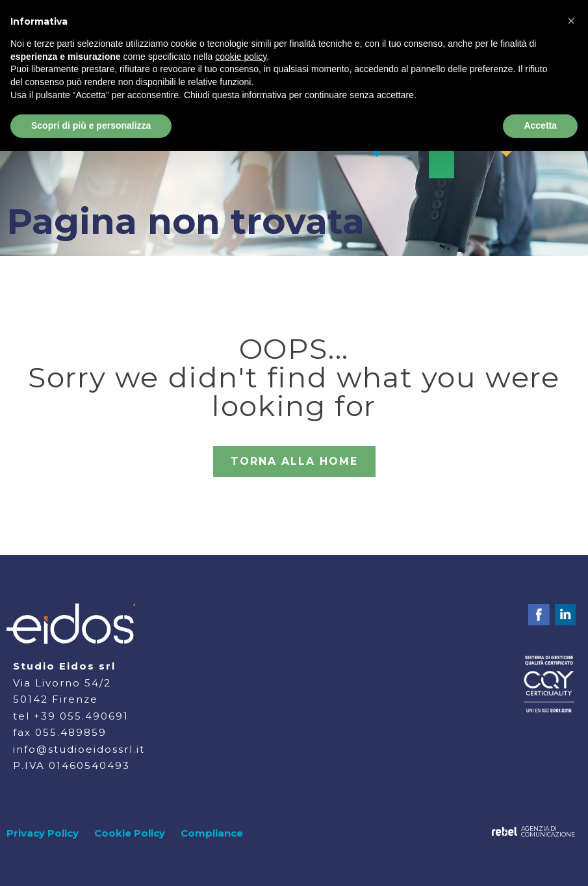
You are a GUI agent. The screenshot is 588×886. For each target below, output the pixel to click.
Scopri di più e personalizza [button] (91, 125)
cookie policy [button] (241, 57)
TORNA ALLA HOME (294, 461)
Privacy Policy (43, 833)
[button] (571, 21)
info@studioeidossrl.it (79, 749)
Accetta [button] (540, 125)
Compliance (212, 833)
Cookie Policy (130, 833)
